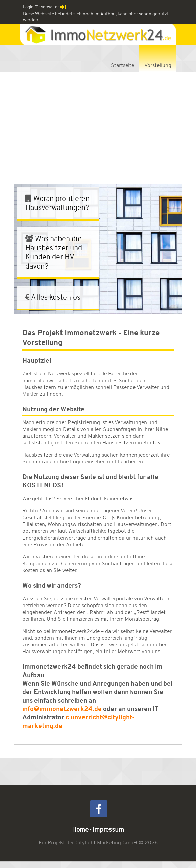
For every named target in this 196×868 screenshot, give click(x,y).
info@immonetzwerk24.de (62, 709)
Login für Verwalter (44, 7)
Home (80, 830)
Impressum (108, 830)
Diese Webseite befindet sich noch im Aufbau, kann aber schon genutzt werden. (96, 17)
